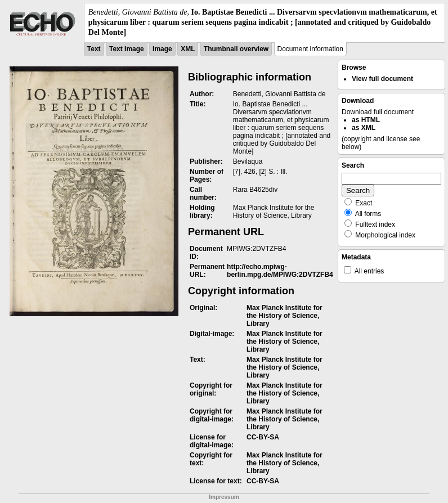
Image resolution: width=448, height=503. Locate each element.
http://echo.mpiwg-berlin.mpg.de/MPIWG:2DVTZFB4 (280, 271)
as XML (364, 128)
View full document (382, 79)
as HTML (366, 120)
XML (188, 49)
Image (162, 49)
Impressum (224, 497)
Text (94, 49)
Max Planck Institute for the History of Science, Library (285, 316)
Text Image (127, 49)
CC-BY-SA (263, 437)
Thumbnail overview (236, 49)
